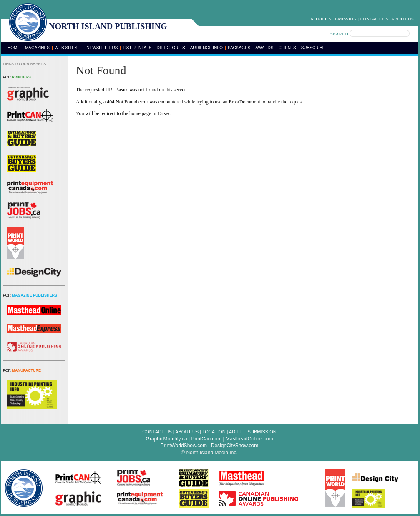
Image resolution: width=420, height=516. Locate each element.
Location (214, 432)
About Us (402, 19)
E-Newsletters (100, 48)
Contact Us (374, 19)
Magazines (37, 48)
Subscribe (313, 48)
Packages (239, 48)
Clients (287, 48)
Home (14, 48)
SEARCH (339, 34)
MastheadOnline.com (249, 439)
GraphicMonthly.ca (167, 439)
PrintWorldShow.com (184, 446)
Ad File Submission (333, 19)
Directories (171, 48)
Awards (264, 48)
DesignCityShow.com (235, 446)
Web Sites (66, 48)
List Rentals (137, 48)
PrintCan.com (207, 439)
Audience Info (206, 48)
